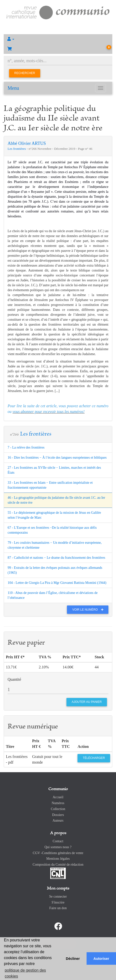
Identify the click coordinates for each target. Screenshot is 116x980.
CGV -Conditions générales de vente (58, 853)
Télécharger (94, 758)
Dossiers (58, 815)
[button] (58, 39)
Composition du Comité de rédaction (58, 865)
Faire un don (58, 908)
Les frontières (17, 149)
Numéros (58, 803)
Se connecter (58, 897)
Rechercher (25, 73)
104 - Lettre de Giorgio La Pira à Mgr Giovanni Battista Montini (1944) (57, 583)
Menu (13, 88)
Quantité (14, 679)
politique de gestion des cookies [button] (25, 973)
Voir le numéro (89, 610)
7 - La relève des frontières (26, 447)
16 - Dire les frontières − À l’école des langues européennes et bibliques (57, 458)
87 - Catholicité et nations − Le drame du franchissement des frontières (56, 558)
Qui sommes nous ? (58, 847)
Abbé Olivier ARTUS (27, 143)
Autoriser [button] (101, 959)
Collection (58, 809)
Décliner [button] (73, 959)
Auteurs (58, 821)
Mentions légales (58, 859)
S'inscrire (58, 902)
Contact (58, 841)
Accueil (58, 797)
